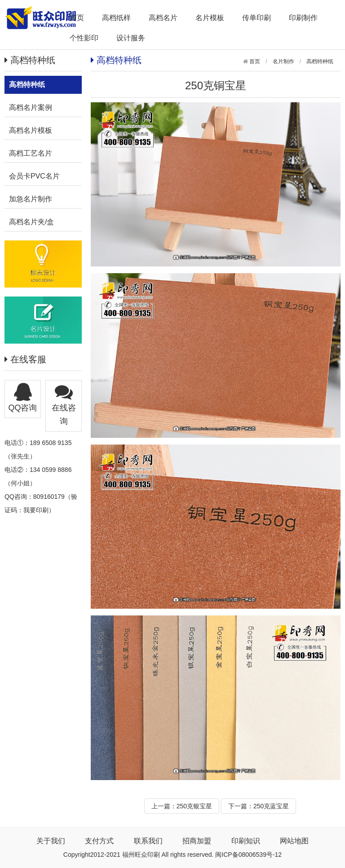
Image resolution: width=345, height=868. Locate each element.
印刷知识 (246, 841)
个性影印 (84, 38)
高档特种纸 (320, 61)
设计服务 (131, 38)
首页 (77, 18)
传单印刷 (257, 18)
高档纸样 (116, 18)
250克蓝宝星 (271, 806)
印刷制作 (303, 18)
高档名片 (163, 18)
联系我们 (148, 841)
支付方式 (99, 841)
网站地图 (294, 841)
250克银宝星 (194, 806)
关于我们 (51, 841)
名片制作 (283, 61)
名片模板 (210, 18)
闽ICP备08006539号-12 (248, 855)
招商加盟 (197, 841)
